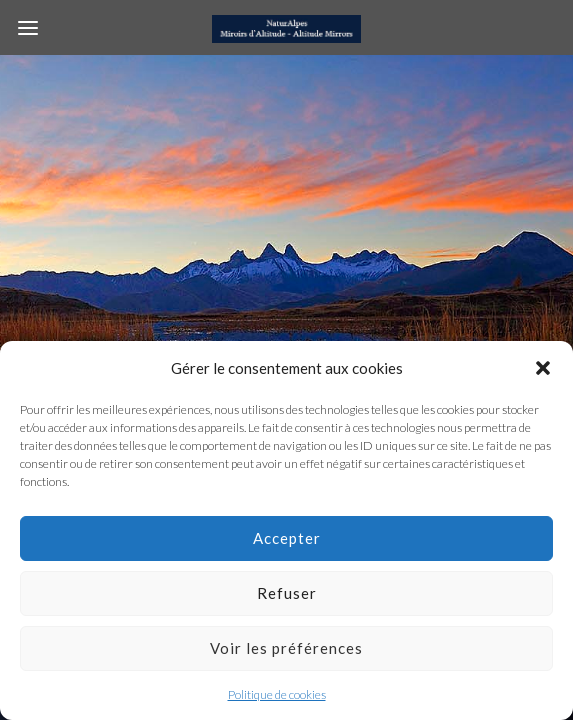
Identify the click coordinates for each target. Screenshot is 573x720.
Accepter (287, 538)
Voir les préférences (286, 648)
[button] (543, 368)
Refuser (287, 593)
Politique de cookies (277, 694)
